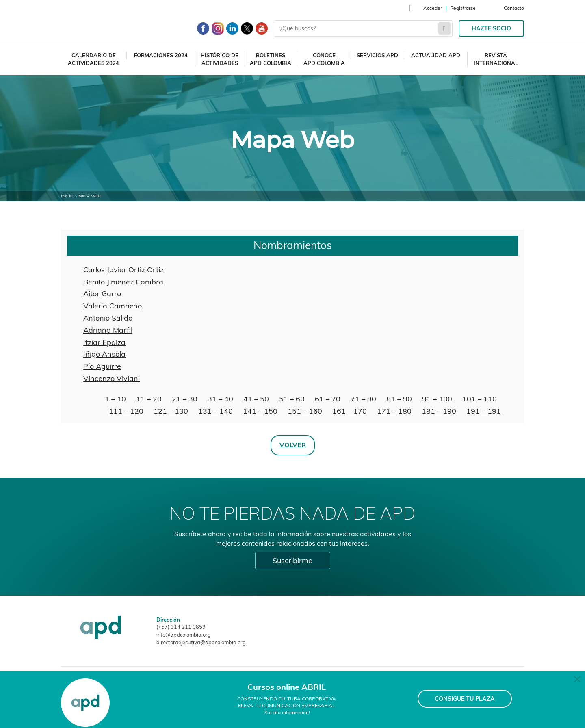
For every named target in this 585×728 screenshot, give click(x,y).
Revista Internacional (496, 59)
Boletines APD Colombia (271, 59)
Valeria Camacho (113, 306)
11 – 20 (149, 399)
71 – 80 (363, 399)
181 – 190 (439, 411)
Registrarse (463, 8)
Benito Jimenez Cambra (123, 282)
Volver (293, 445)
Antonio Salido (108, 318)
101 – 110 (480, 399)
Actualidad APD (436, 55)
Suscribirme (292, 560)
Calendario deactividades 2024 (93, 59)
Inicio (67, 196)
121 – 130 (171, 411)
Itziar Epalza (104, 342)
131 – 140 (216, 411)
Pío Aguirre (102, 366)
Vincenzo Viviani (112, 378)
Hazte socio (491, 28)
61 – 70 (328, 399)
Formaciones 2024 (161, 55)
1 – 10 (115, 399)
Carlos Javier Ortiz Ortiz (123, 270)
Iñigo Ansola (104, 354)
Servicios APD (377, 55)
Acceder (433, 8)
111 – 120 (126, 411)
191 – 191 (484, 411)
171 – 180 (394, 411)
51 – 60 (292, 399)
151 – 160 (305, 411)
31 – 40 (220, 399)
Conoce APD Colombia (324, 59)
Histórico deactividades (220, 59)
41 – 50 (256, 399)
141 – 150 (260, 411)
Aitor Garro (102, 294)
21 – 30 (185, 399)
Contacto (514, 8)
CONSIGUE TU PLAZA (465, 699)
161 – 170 (350, 411)
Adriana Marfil (108, 330)
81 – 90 (399, 399)
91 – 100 (437, 399)
